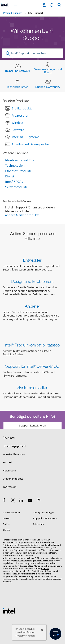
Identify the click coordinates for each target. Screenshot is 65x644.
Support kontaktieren (32, 426)
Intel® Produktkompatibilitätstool (32, 345)
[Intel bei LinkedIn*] (21, 501)
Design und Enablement (32, 281)
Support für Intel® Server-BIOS (32, 366)
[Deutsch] (52, 5)
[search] (8, 53)
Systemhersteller (32, 387)
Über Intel (9, 438)
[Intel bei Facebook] (4, 501)
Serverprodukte (16, 187)
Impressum (10, 487)
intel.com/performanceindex (21, 558)
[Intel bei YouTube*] (30, 501)
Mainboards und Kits (19, 160)
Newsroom (9, 471)
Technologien (15, 166)
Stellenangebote (13, 479)
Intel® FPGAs (14, 182)
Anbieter (32, 306)
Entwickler (32, 260)
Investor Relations (14, 454)
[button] (32, 290)
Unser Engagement (14, 446)
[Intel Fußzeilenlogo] (10, 611)
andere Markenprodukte (22, 215)
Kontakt (7, 462)
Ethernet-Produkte (18, 171)
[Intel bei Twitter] (13, 501)
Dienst (10, 176)
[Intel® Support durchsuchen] (32, 53)
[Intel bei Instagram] (38, 501)
